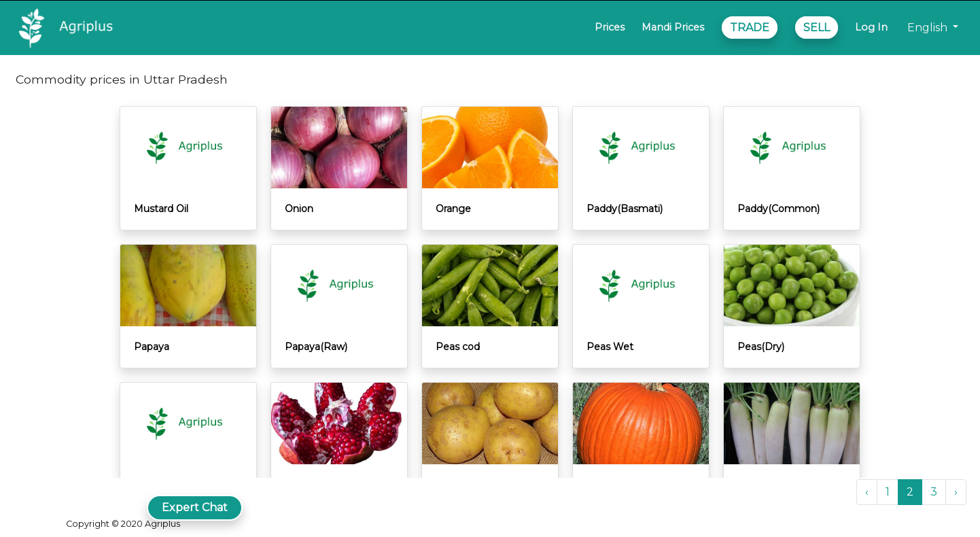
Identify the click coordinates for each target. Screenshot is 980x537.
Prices (610, 27)
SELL (817, 28)
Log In (871, 27)
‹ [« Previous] (867, 492)
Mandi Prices (673, 27)
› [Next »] (956, 492)
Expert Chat (195, 507)
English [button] (929, 28)
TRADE (750, 28)
